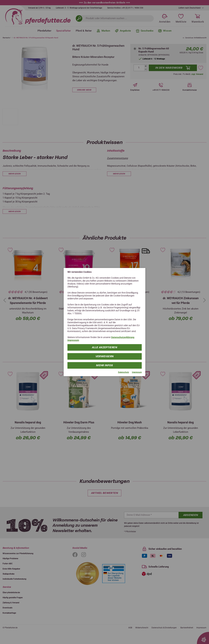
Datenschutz (124, 372)
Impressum (73, 340)
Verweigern (105, 356)
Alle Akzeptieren (104, 347)
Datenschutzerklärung (123, 337)
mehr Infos (105, 365)
